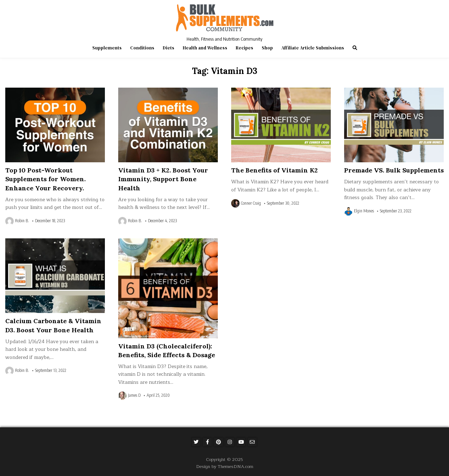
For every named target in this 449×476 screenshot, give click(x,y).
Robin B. (22, 221)
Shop (267, 48)
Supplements (107, 48)
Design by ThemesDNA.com (225, 466)
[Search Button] (355, 48)
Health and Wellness (205, 48)
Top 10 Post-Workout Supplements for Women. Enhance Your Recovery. (45, 179)
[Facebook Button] (207, 442)
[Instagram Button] (230, 442)
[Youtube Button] (241, 442)
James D (134, 395)
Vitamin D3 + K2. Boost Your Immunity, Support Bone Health (163, 179)
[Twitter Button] (196, 442)
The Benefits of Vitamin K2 (274, 170)
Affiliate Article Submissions (313, 48)
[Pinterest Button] (219, 442)
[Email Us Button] (252, 442)
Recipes (244, 48)
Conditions (142, 48)
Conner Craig (251, 203)
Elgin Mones (364, 211)
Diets (169, 48)
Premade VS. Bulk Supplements (394, 170)
